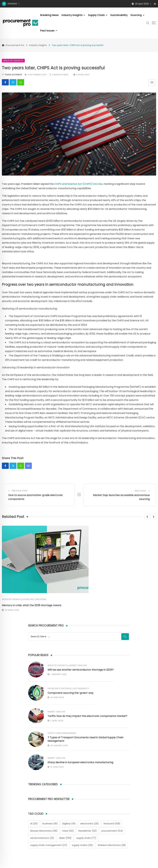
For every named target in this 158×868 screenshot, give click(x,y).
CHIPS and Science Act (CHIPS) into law (78, 184)
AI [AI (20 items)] (34, 823)
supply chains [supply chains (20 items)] (82, 845)
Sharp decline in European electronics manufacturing (80, 762)
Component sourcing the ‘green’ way (71, 693)
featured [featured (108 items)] (112, 823)
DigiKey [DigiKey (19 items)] (69, 823)
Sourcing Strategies (35, 599)
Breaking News (49, 15)
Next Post (140, 491)
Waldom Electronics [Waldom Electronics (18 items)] (112, 845)
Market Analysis (78, 665)
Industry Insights (72, 15)
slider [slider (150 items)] (65, 838)
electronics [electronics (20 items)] (90, 823)
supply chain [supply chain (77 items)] (86, 838)
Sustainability (119, 15)
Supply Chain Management (62, 733)
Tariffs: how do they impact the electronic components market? (87, 716)
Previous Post (20, 491)
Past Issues (47, 31)
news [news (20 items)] (68, 831)
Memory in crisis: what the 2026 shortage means (48, 4)
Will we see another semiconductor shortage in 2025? (81, 670)
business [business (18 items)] (50, 823)
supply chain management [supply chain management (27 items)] (49, 845)
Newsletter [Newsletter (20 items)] (88, 831)
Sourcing (136, 15)
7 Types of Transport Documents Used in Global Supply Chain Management (85, 739)
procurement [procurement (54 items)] (112, 831)
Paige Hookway (14, 75)
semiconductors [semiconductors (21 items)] (42, 838)
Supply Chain (96, 15)
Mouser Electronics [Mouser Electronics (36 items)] (44, 831)
